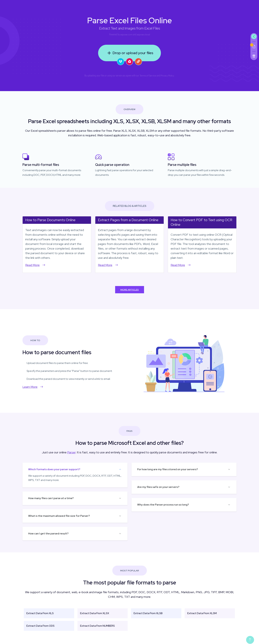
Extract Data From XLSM (202, 613)
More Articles (130, 290)
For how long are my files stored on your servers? (168, 469)
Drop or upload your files (130, 53)
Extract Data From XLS (40, 613)
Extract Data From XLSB (148, 613)
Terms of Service (148, 76)
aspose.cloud (143, 34)
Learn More (33, 387)
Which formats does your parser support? (54, 469)
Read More (35, 265)
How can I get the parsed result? (48, 534)
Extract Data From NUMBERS (97, 626)
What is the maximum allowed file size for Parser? (59, 516)
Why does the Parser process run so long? (163, 505)
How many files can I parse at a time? (51, 498)
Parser (71, 452)
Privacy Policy (167, 76)
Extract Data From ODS (40, 626)
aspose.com (126, 34)
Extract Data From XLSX (95, 613)
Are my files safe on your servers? (158, 487)
